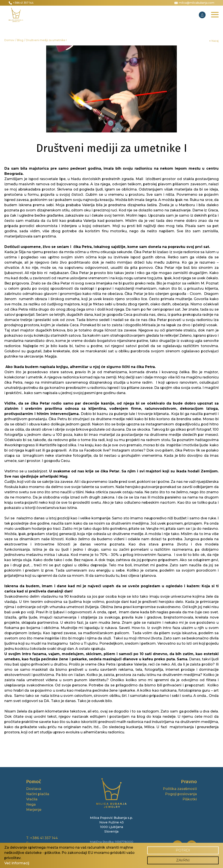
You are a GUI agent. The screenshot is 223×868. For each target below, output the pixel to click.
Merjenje (34, 810)
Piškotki (190, 799)
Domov (9, 40)
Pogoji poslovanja (181, 794)
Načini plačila (38, 794)
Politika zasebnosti (180, 789)
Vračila (32, 799)
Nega (31, 804)
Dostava (34, 789)
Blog (20, 40)
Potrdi (183, 850)
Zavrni (183, 860)
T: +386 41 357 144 (42, 838)
